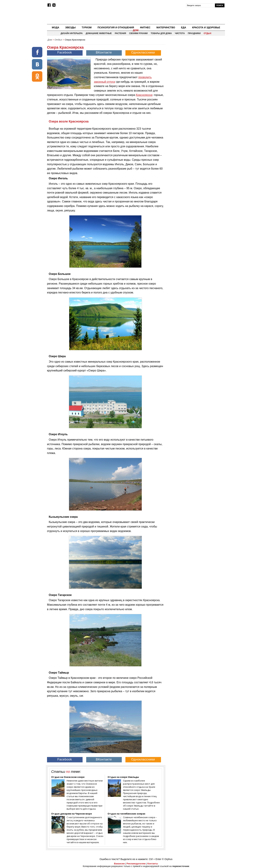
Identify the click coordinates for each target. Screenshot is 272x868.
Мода (56, 27)
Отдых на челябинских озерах (126, 814)
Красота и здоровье (206, 27)
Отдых (208, 33)
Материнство (166, 27)
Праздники (194, 33)
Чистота (180, 33)
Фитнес (145, 27)
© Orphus (167, 859)
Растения (120, 33)
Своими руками (138, 33)
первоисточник (181, 866)
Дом (136, 30)
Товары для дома (161, 33)
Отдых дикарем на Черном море (71, 814)
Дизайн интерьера (72, 33)
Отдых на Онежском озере (68, 777)
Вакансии (119, 864)
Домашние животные (99, 33)
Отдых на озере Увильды (123, 777)
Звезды (71, 27)
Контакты (153, 864)
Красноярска (144, 95)
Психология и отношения (116, 27)
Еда (183, 27)
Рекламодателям (136, 864)
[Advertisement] (195, 67)
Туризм (87, 27)
